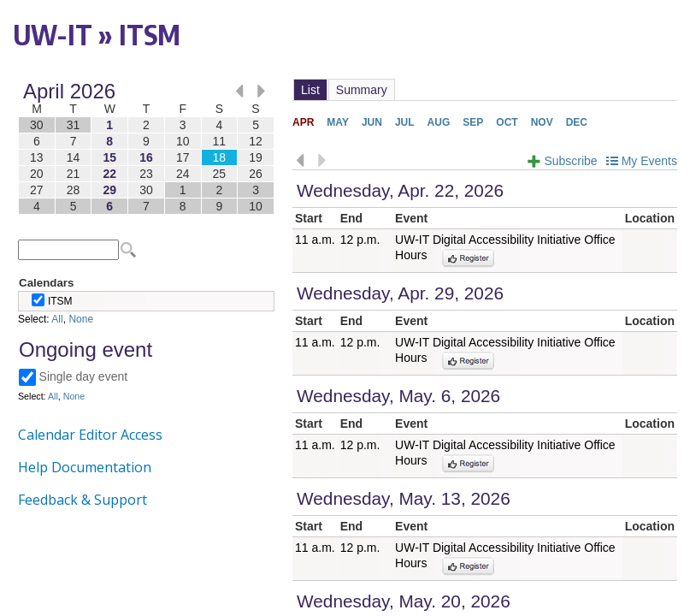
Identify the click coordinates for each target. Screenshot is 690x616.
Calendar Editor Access (90, 435)
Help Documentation (85, 467)
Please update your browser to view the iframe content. (146, 148)
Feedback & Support (83, 500)
